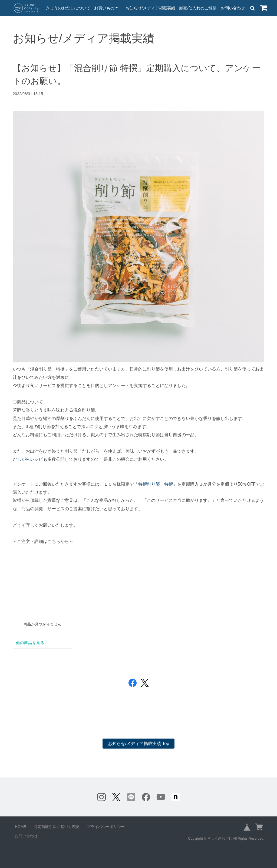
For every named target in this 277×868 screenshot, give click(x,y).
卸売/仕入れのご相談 (198, 8)
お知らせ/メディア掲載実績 (150, 8)
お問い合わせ (233, 8)
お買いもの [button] (104, 8)
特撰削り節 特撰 (156, 484)
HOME (21, 827)
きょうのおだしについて (68, 8)
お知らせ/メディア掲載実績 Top (139, 744)
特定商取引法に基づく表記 (57, 827)
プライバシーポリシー (106, 827)
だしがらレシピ (28, 459)
